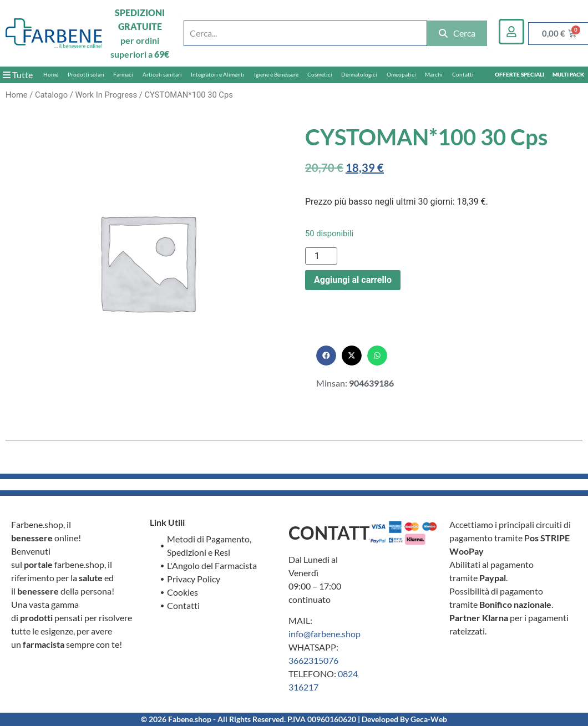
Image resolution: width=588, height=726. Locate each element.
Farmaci (123, 75)
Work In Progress (106, 95)
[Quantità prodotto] (321, 256)
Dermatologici (359, 75)
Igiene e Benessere (276, 75)
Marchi (434, 75)
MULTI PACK (568, 75)
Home (51, 75)
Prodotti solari (86, 75)
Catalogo (51, 95)
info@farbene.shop (325, 634)
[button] (326, 356)
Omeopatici (401, 75)
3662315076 (313, 660)
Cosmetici (320, 75)
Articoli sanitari (162, 75)
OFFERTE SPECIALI (519, 75)
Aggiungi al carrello (353, 280)
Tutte (18, 75)
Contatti (463, 75)
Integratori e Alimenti (218, 75)
